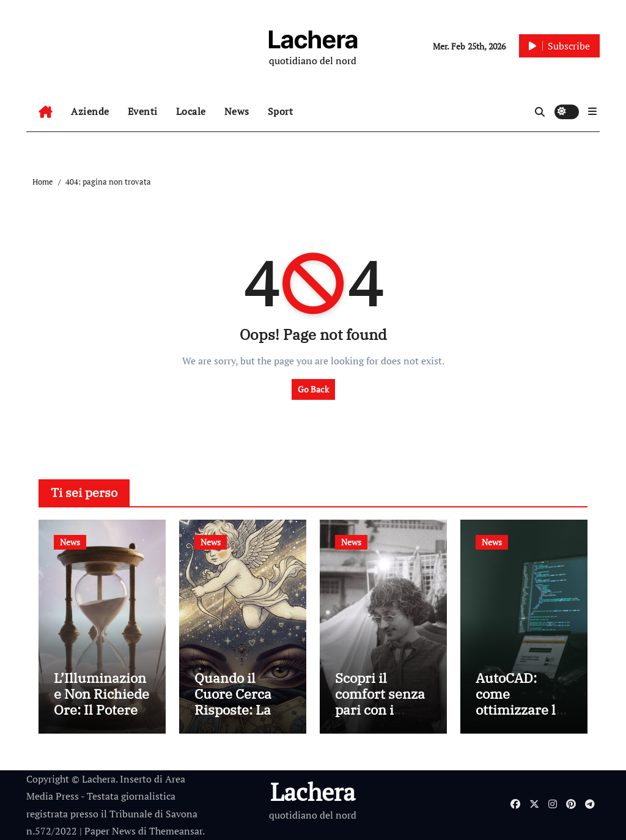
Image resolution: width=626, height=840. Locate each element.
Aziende (90, 111)
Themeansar (176, 831)
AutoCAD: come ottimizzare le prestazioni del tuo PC (523, 710)
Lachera (313, 39)
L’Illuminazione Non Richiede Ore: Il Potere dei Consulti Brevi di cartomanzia (101, 718)
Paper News (110, 831)
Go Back (313, 389)
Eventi (143, 111)
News (237, 111)
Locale (191, 111)
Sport (281, 111)
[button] (592, 111)
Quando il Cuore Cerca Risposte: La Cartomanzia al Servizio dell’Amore (242, 718)
